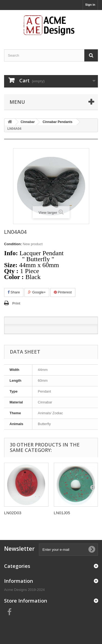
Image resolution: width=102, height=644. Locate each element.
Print (16, 303)
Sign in (90, 5)
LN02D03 (13, 513)
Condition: (13, 244)
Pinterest (63, 292)
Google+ (37, 292)
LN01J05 (62, 513)
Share (14, 292)
